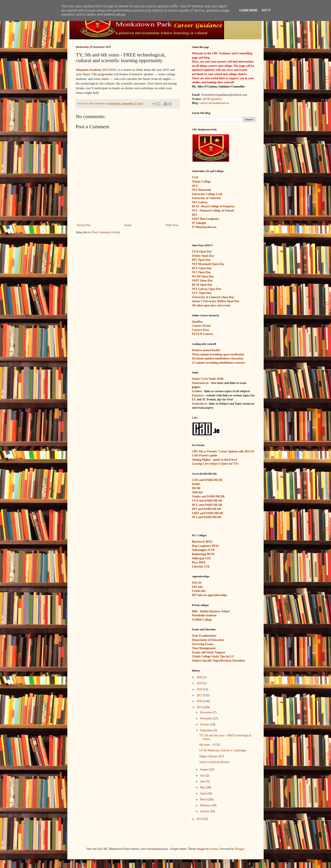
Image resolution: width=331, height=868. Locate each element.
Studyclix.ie (199, 404)
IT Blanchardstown (204, 227)
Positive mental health (206, 350)
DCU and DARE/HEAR (207, 505)
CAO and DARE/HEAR (207, 480)
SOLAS (197, 583)
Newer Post (84, 225)
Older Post (172, 225)
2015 (200, 707)
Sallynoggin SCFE (203, 550)
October (205, 724)
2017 (200, 695)
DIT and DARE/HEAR (206, 509)
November (207, 719)
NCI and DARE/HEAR (207, 517)
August (205, 769)
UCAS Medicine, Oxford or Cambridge (223, 750)
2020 (200, 677)
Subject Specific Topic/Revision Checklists (218, 661)
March (204, 799)
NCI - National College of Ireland (213, 211)
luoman (214, 849)
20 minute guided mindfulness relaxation (218, 358)
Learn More (248, 10)
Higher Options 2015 (212, 756)
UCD (195, 177)
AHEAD (197, 492)
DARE (196, 484)
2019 (200, 683)
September (207, 730)
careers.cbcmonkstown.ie (214, 103)
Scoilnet (197, 391)
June (203, 781)
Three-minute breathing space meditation (218, 354)
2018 (200, 689)
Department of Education (208, 640)
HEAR (196, 488)
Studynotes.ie (200, 383)
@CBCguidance (212, 99)
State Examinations (204, 636)
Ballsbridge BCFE (203, 554)
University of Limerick (206, 198)
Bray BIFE (199, 562)
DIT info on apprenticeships (210, 595)
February (206, 805)
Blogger (240, 849)
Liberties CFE (201, 567)
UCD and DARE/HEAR (207, 501)
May (203, 787)
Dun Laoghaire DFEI (205, 546)
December (206, 712)
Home (128, 225)
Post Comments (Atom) (106, 232)
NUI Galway (200, 202)
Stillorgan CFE (201, 558)
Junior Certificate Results (214, 762)
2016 (200, 701)
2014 (200, 819)
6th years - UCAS (210, 745)
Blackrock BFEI (202, 542)
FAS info (197, 587)
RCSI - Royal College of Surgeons (213, 206)
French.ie (198, 395)
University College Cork (207, 194)
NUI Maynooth (201, 190)
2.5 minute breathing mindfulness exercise (218, 363)
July (203, 776)
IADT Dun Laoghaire (206, 219)
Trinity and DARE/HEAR (208, 496)
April (203, 794)
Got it (266, 10)
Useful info (199, 591)
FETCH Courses (202, 334)
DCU (195, 186)
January (205, 811)
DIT (195, 215)
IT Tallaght (199, 223)
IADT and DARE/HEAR (208, 513)
